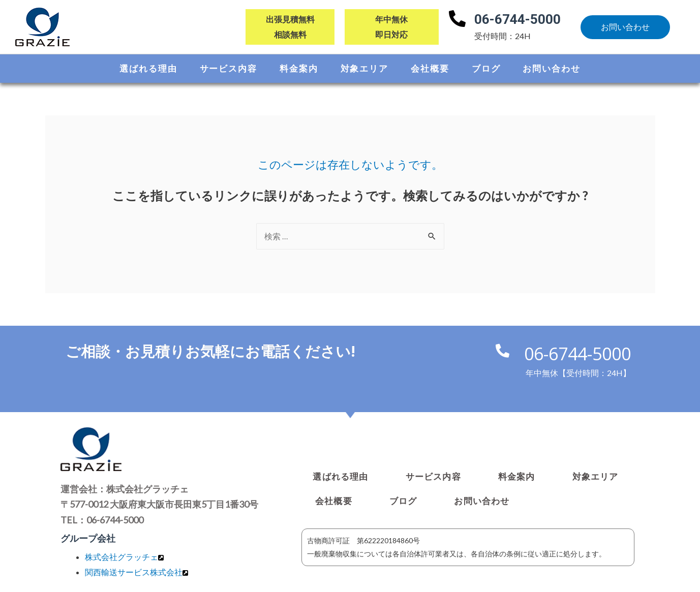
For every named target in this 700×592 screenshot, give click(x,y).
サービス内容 (229, 68)
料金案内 (299, 68)
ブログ (486, 68)
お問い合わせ (551, 68)
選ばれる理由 (148, 68)
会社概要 (430, 68)
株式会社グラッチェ (121, 557)
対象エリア (365, 68)
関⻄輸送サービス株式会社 (134, 572)
